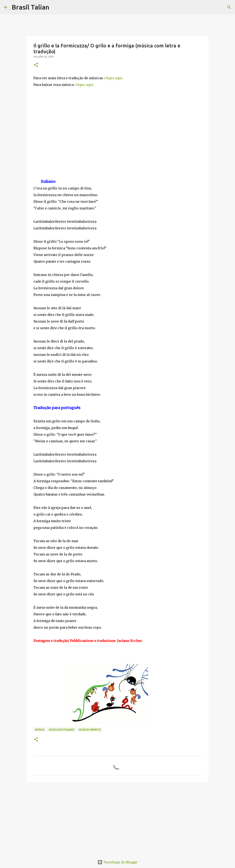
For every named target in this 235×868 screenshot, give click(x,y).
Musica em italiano (62, 730)
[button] (36, 65)
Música (40, 730)
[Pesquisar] (55, 7)
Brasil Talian (30, 7)
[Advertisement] (118, 817)
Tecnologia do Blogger (118, 862)
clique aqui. (114, 78)
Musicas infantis (90, 730)
